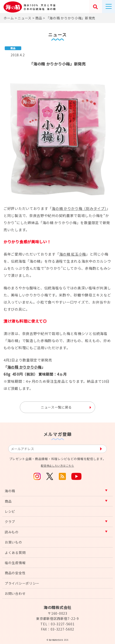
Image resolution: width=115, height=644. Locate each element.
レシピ (10, 511)
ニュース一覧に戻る (56, 407)
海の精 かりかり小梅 (24, 367)
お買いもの (13, 542)
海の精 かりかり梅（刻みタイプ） (79, 208)
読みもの (12, 532)
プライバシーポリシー (22, 583)
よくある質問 (15, 553)
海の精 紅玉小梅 (73, 254)
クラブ (10, 522)
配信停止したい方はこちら (57, 466)
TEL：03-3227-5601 (57, 624)
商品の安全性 (15, 573)
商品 (8, 501)
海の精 (10, 491)
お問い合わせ (15, 593)
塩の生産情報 (15, 563)
